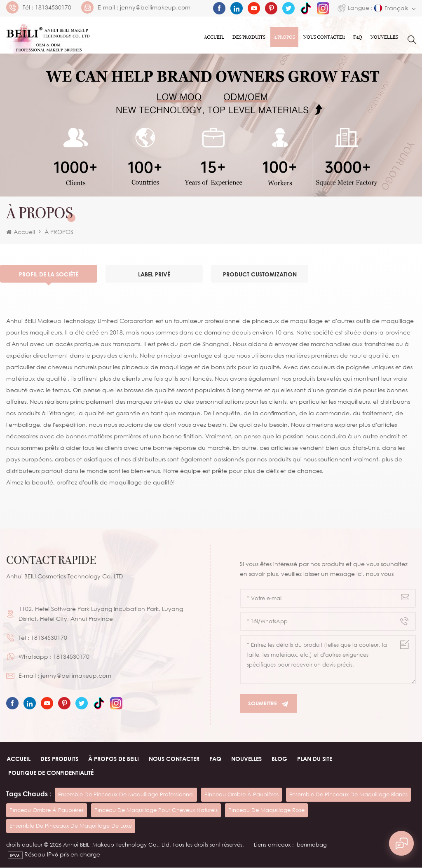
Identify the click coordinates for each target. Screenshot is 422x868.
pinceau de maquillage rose (266, 810)
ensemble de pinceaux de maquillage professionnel (126, 795)
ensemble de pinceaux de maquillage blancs (348, 795)
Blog (279, 759)
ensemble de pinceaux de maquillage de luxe (71, 826)
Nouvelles (384, 37)
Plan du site (314, 759)
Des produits (249, 37)
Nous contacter (324, 37)
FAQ (358, 37)
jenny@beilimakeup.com (155, 7)
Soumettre (268, 704)
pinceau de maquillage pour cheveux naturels (156, 810)
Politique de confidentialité (51, 773)
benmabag (312, 845)
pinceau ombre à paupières (241, 795)
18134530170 (53, 7)
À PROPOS (284, 37)
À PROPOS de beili (113, 759)
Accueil (214, 37)
